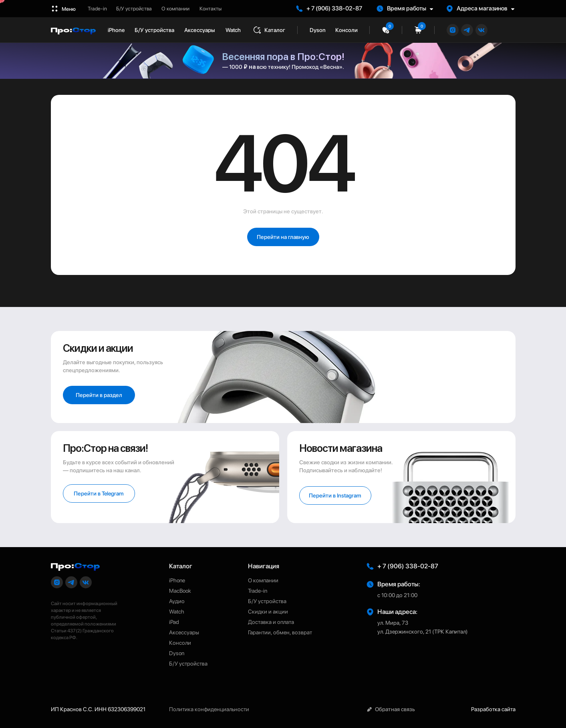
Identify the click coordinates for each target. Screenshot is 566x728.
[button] (409, 9)
